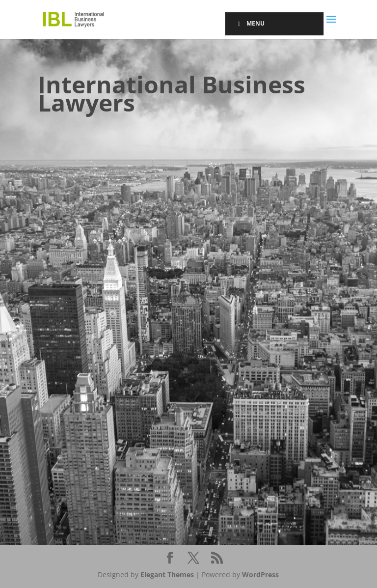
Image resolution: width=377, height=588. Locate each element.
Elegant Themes (167, 574)
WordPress (260, 574)
